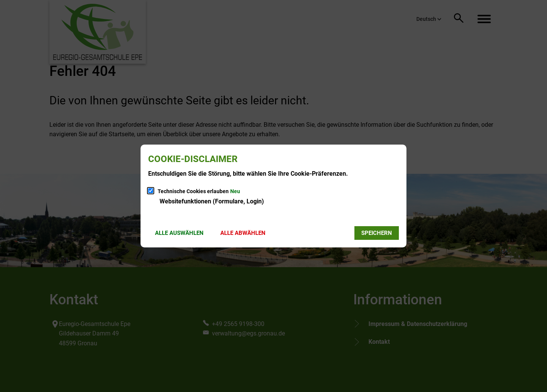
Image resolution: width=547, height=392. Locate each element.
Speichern (377, 233)
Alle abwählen (243, 233)
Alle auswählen (179, 233)
